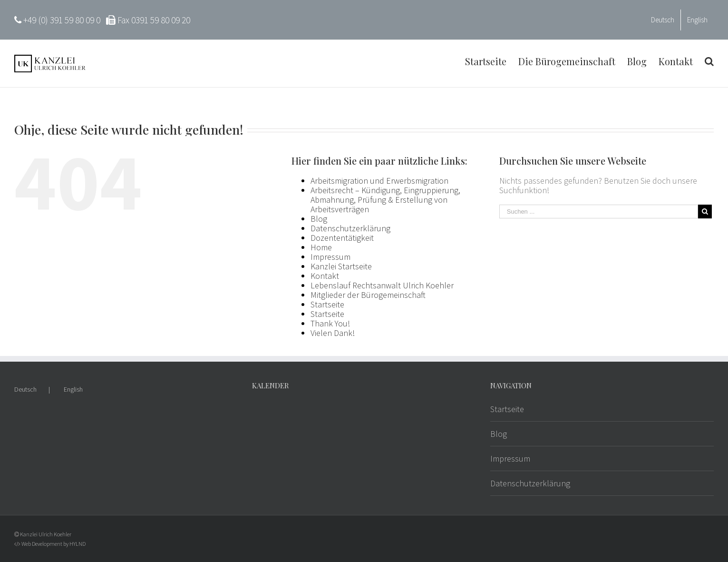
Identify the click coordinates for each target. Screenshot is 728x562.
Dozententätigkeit (342, 238)
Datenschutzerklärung (350, 228)
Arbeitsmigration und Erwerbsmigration (379, 181)
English (73, 389)
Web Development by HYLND (53, 544)
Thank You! (330, 323)
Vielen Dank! (333, 333)
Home (321, 247)
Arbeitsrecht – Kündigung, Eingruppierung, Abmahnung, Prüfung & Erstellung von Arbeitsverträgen (385, 200)
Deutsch (25, 389)
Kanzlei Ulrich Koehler (46, 534)
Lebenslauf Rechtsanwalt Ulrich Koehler (382, 285)
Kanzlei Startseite (341, 266)
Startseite (327, 304)
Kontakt (325, 276)
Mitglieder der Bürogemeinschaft (368, 295)
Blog (319, 219)
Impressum (330, 257)
